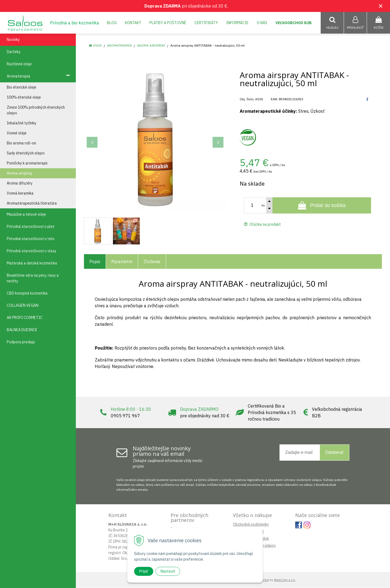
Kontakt (133, 23)
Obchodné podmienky (251, 525)
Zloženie (152, 262)
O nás (262, 23)
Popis (95, 262)
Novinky (13, 40)
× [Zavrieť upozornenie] (381, 6)
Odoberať (334, 453)
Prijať (144, 571)
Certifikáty (206, 23)
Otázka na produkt (262, 225)
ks (263, 206)
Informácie (237, 23)
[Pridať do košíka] (322, 206)
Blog (112, 23)
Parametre (122, 262)
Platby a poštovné (168, 23)
